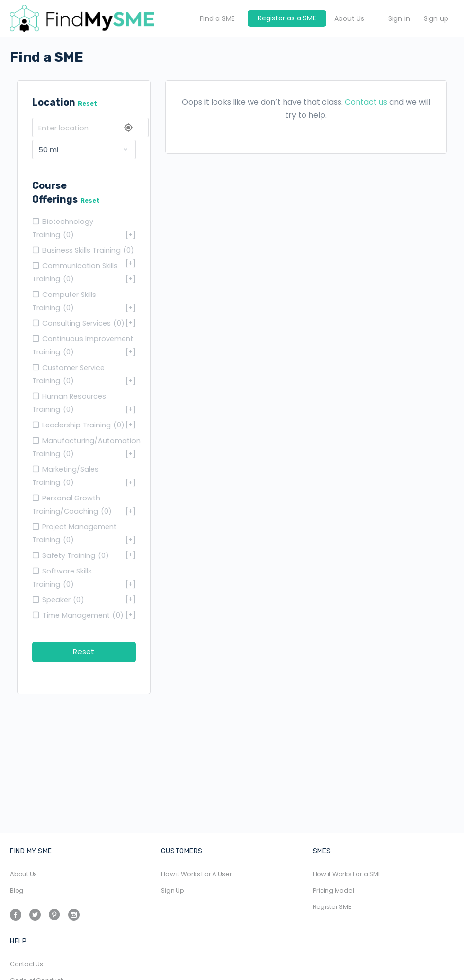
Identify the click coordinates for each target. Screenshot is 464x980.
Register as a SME (287, 18)
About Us (349, 18)
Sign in (399, 18)
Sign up (436, 18)
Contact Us (27, 964)
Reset (88, 103)
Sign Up (172, 891)
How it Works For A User (196, 874)
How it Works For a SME (347, 874)
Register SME (332, 907)
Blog (17, 891)
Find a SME (217, 18)
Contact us (366, 102)
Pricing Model (333, 891)
